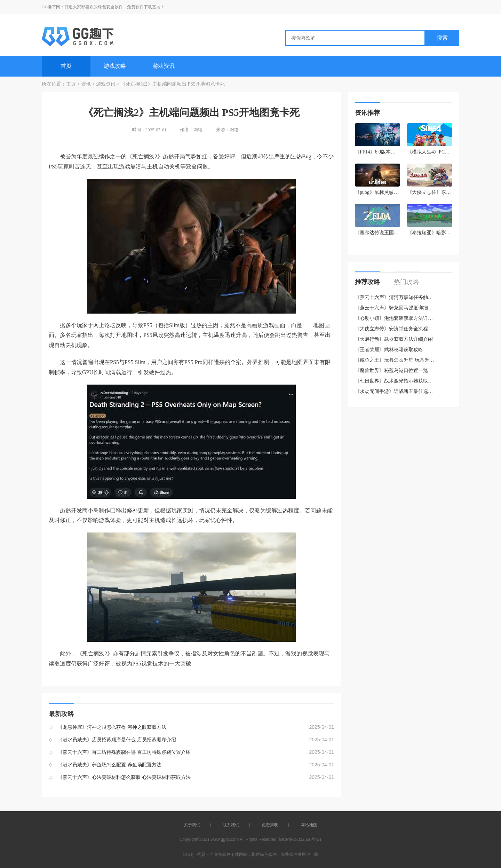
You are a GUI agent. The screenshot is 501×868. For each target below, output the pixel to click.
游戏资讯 (164, 66)
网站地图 (309, 825)
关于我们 (192, 825)
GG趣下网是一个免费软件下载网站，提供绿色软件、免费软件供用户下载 (250, 854)
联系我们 (231, 825)
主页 (71, 84)
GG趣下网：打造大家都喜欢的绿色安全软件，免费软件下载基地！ (103, 7)
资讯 (86, 84)
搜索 (442, 38)
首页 (66, 66)
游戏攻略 (115, 66)
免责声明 (270, 825)
